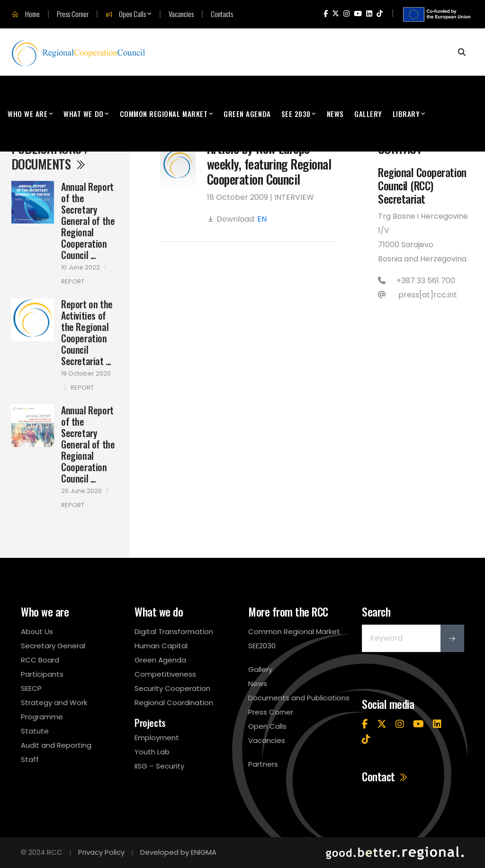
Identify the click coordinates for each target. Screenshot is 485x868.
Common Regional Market (164, 114)
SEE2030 (262, 646)
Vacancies (181, 14)
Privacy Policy (101, 852)
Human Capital (161, 646)
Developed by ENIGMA (178, 852)
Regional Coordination (174, 702)
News (335, 114)
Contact (385, 777)
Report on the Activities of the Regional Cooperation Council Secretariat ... (87, 332)
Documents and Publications (299, 698)
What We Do (83, 114)
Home (26, 14)
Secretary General (53, 646)
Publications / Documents (50, 156)
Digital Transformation (174, 631)
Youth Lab (152, 752)
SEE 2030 (296, 114)
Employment (157, 738)
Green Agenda (247, 114)
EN (262, 219)
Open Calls (126, 14)
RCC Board (40, 660)
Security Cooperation (172, 688)
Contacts (222, 14)
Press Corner (73, 14)
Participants (42, 674)
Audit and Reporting (56, 745)
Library (406, 114)
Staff (30, 759)
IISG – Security (159, 766)
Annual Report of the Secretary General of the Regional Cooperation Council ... (88, 221)
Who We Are (27, 114)
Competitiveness (165, 674)
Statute (35, 731)
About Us (37, 631)
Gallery (368, 114)
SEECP (31, 688)
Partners (263, 764)
